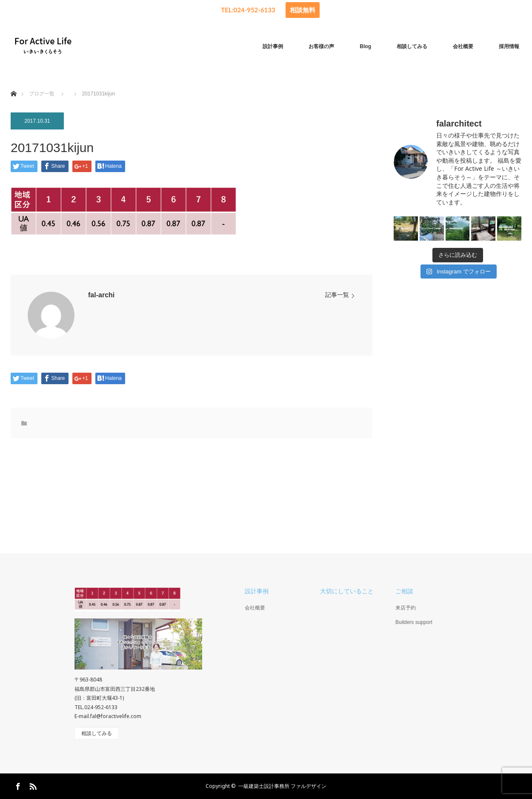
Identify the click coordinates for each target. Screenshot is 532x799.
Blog (365, 46)
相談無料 (303, 10)
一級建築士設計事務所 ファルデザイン (282, 786)
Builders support (414, 622)
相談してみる (412, 46)
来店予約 (406, 608)
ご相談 (404, 591)
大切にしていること (347, 591)
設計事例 (273, 46)
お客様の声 (321, 46)
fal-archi (101, 295)
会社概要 (463, 46)
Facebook (17, 785)
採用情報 (509, 46)
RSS (32, 785)
